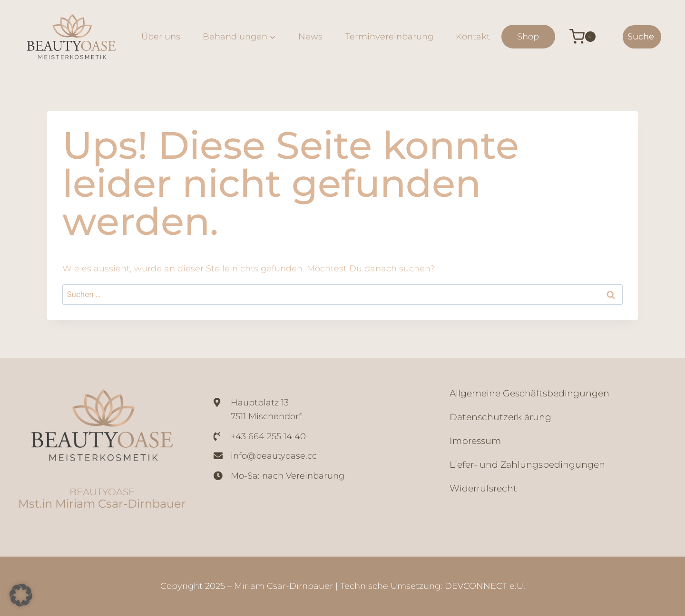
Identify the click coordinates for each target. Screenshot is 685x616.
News (310, 37)
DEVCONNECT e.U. (485, 586)
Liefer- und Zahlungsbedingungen (527, 465)
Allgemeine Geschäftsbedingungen (529, 393)
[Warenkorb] (575, 37)
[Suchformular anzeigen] (642, 37)
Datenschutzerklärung (500, 417)
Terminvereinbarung (389, 37)
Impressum (475, 441)
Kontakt (473, 37)
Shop (528, 37)
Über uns (161, 37)
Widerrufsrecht (483, 488)
